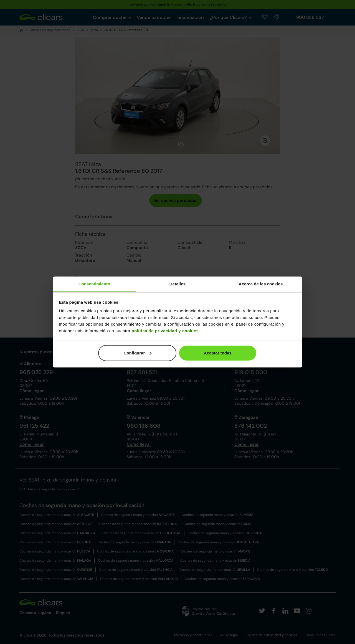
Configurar (138, 353)
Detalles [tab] (177, 284)
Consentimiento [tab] (94, 284)
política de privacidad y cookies (165, 331)
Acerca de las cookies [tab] (261, 284)
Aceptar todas (218, 353)
